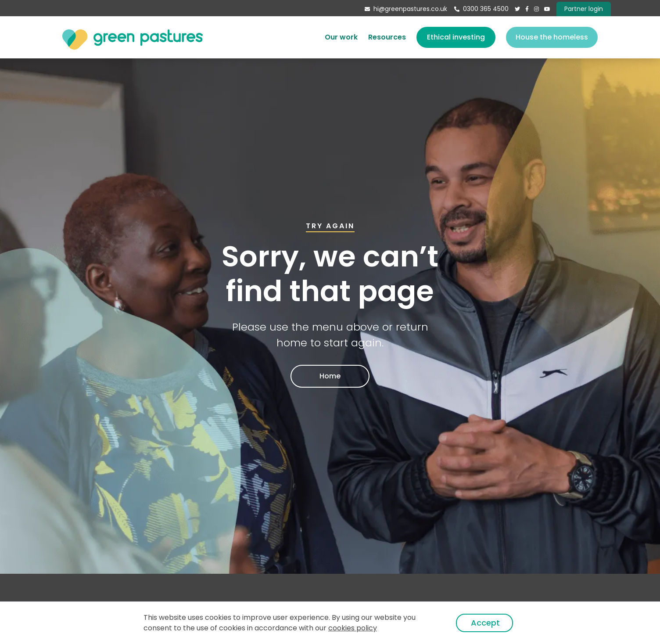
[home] (133, 37)
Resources (387, 37)
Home (330, 376)
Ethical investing (456, 37)
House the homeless (552, 37)
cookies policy (353, 628)
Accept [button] (485, 623)
